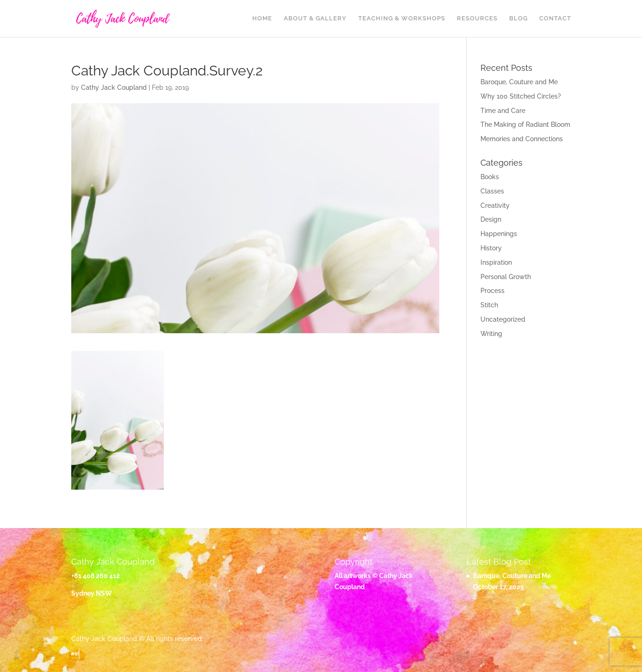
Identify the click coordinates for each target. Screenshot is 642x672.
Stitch (489, 305)
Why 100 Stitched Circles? (521, 96)
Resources (477, 19)
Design (491, 219)
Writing (491, 334)
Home (262, 19)
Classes (492, 191)
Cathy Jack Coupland (114, 87)
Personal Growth (506, 277)
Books (490, 177)
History (491, 248)
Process (492, 291)
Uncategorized (503, 319)
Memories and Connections (522, 139)
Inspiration (496, 262)
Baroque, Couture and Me (519, 82)
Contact (555, 19)
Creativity (495, 205)
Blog (518, 19)
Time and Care (503, 111)
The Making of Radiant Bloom (525, 124)
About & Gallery (315, 19)
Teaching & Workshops (402, 19)
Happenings (499, 234)
